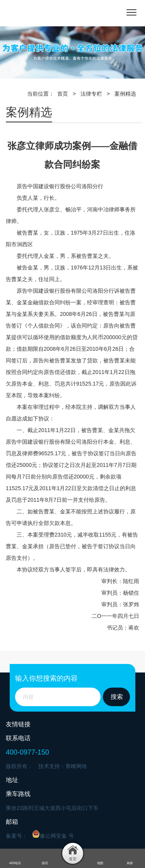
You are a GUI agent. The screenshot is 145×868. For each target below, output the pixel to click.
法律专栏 (91, 94)
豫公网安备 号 (53, 835)
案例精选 (125, 94)
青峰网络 (76, 766)
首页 (63, 94)
